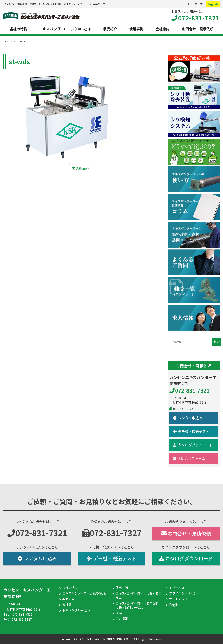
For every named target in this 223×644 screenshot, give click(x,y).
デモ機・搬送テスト (191, 431)
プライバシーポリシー (184, 593)
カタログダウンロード (193, 445)
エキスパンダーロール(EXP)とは (65, 29)
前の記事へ (81, 168)
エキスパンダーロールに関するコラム (139, 596)
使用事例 (136, 29)
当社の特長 (18, 29)
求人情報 (122, 619)
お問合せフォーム (189, 458)
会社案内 (163, 29)
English (213, 4)
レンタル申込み (188, 418)
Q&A (119, 613)
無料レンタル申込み (76, 610)
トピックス (177, 588)
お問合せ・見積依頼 (198, 29)
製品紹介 (110, 29)
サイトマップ (195, 4)
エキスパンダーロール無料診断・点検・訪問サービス (139, 606)
